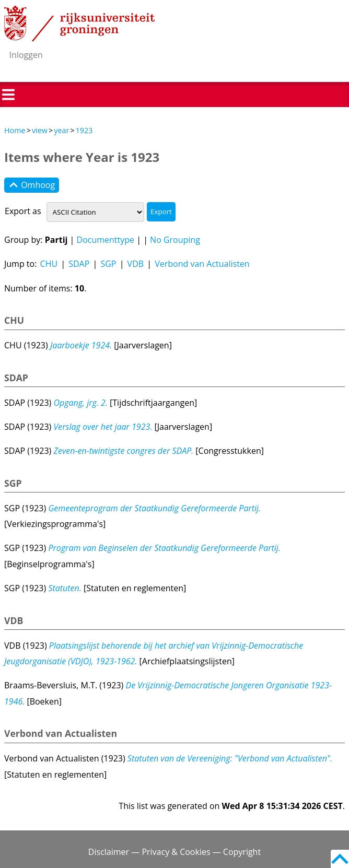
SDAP (79, 264)
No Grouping (175, 240)
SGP (108, 264)
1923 (84, 130)
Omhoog (32, 185)
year (61, 130)
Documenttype (106, 240)
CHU (49, 264)
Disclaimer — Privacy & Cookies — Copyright (174, 852)
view (40, 130)
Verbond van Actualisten (202, 264)
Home (15, 130)
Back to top (340, 859)
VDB (136, 264)
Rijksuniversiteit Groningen (79, 24)
